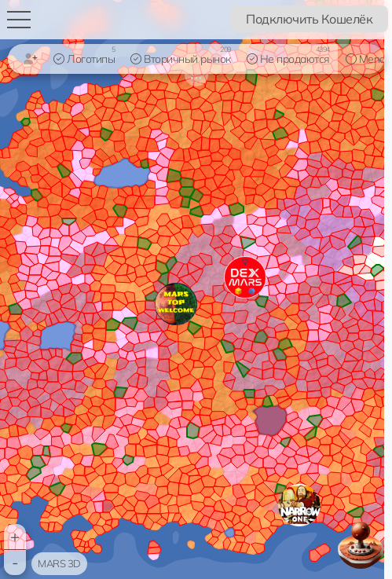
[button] (299, 505)
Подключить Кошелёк (309, 19)
